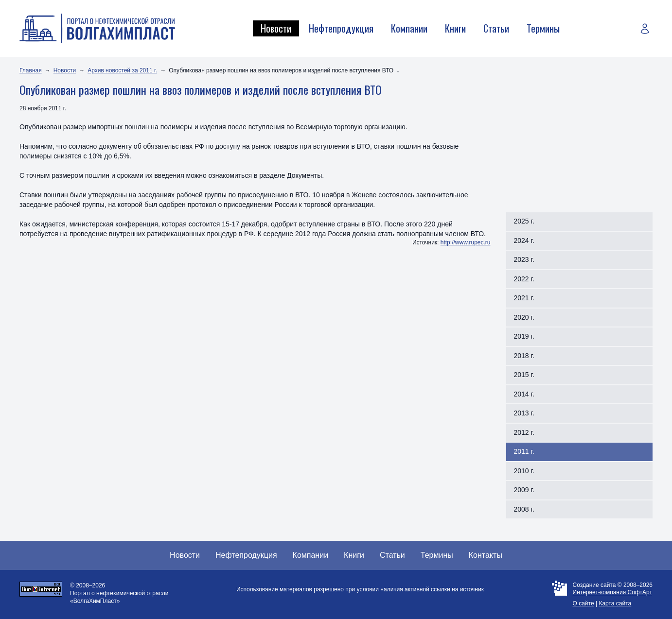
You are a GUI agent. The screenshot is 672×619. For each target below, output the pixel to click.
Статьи (496, 28)
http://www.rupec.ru (466, 242)
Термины (543, 28)
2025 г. (524, 221)
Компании (409, 28)
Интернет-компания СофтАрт (612, 592)
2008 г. (524, 509)
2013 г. (524, 413)
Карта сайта (615, 603)
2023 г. (524, 259)
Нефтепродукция (341, 28)
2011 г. (524, 451)
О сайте (584, 603)
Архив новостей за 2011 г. (122, 70)
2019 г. (524, 336)
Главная (31, 70)
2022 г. (524, 279)
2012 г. (524, 432)
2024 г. (524, 241)
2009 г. (524, 490)
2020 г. (524, 317)
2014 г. (524, 394)
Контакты (486, 555)
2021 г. (524, 298)
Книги (455, 28)
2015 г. (524, 375)
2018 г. (524, 356)
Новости (276, 28)
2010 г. (524, 471)
